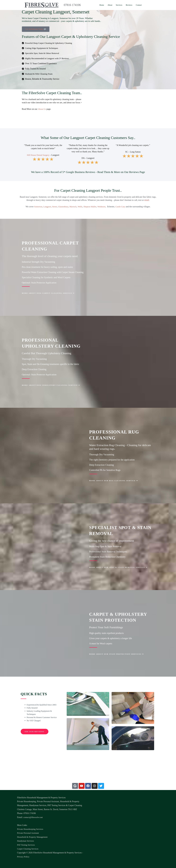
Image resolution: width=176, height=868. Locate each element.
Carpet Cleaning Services (28, 849)
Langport (47, 207)
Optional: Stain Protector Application (39, 283)
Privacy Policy (23, 857)
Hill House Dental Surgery (38, 155)
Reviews (129, 5)
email (147, 200)
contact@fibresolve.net (33, 817)
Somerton (38, 207)
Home (102, 5)
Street (54, 207)
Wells (80, 207)
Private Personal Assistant (28, 833)
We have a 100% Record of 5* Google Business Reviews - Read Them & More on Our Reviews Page (88, 172)
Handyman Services (26, 841)
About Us (42, 109)
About (110, 5)
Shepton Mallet (90, 207)
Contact (139, 5)
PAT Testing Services (26, 845)
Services (119, 5)
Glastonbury (63, 207)
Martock (73, 207)
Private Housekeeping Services (30, 829)
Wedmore (102, 207)
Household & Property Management (33, 837)
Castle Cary (121, 207)
